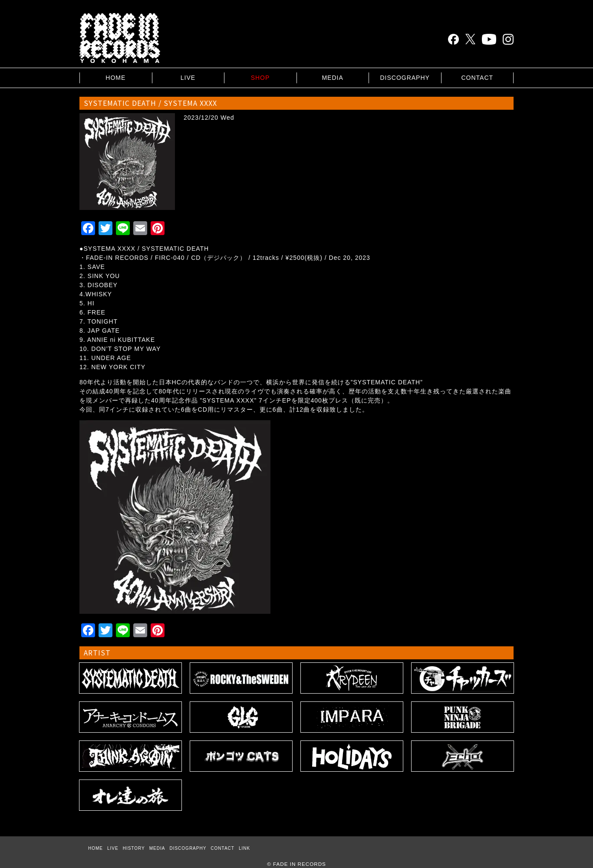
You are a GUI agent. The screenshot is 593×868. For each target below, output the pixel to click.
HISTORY (134, 848)
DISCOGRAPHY (405, 78)
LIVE (188, 78)
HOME (115, 78)
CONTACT (477, 78)
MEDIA (332, 78)
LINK (244, 848)
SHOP (260, 78)
